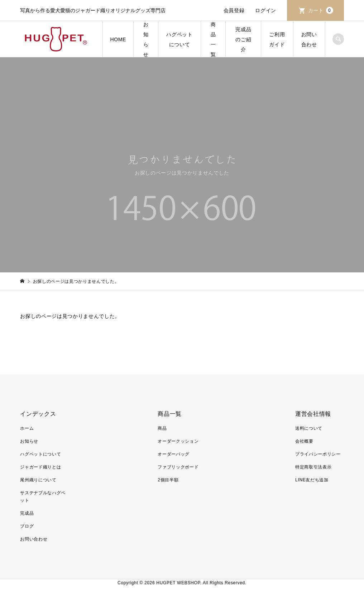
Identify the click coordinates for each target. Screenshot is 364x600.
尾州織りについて (38, 480)
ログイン (266, 10)
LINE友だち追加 (312, 480)
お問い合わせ (309, 39)
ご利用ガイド (277, 39)
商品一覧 (213, 39)
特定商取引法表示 (313, 467)
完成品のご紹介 (243, 39)
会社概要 (304, 441)
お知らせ (146, 39)
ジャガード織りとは (40, 467)
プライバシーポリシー (318, 454)
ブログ (27, 526)
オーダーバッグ (174, 454)
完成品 (27, 513)
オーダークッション (178, 441)
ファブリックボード (178, 467)
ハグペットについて (179, 39)
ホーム (27, 428)
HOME (118, 39)
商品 (162, 428)
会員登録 (234, 10)
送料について (309, 428)
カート (321, 10)
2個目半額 (168, 480)
